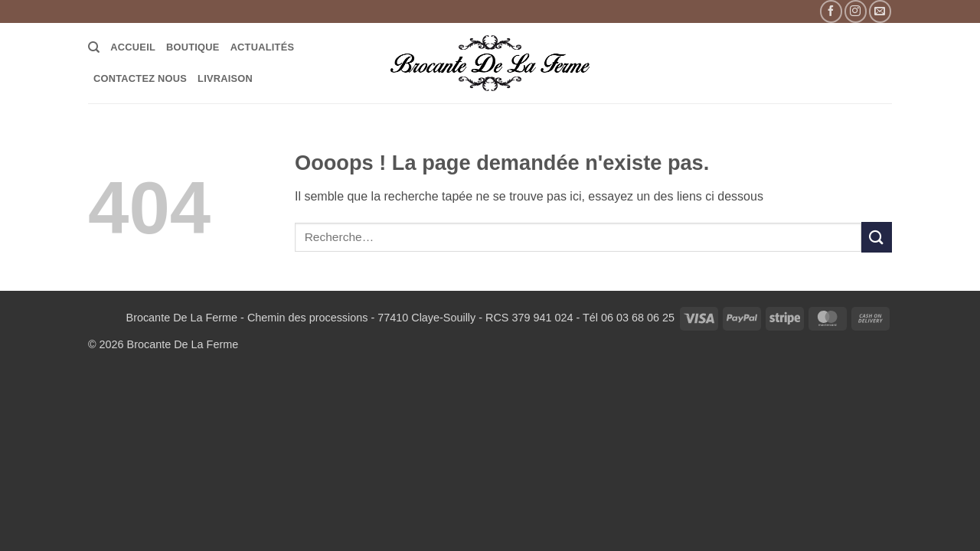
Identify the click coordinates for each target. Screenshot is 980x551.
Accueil (133, 47)
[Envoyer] (877, 237)
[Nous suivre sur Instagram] (856, 11)
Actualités (263, 47)
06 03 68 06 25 (638, 318)
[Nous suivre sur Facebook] (831, 11)
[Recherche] (94, 47)
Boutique (193, 47)
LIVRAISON (225, 78)
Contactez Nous (140, 78)
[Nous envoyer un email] (880, 11)
